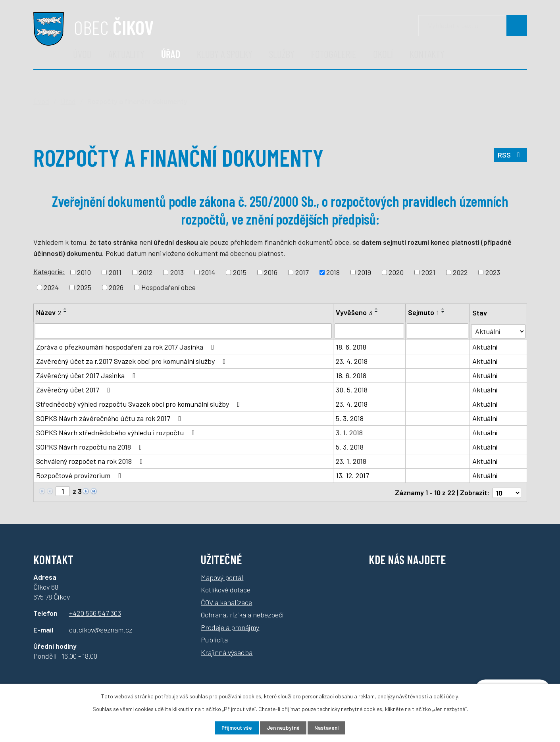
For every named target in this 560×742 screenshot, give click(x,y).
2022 (460, 272)
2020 (396, 272)
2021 (428, 272)
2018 (333, 272)
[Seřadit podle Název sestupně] (65, 312)
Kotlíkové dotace (226, 588)
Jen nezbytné (283, 728)
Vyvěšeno (354, 312)
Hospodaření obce (168, 287)
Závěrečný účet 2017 (75, 390)
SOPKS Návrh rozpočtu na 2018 (91, 447)
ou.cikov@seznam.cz (101, 629)
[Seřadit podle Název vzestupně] (65, 309)
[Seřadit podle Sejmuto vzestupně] (443, 309)
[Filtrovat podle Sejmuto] (438, 331)
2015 (240, 272)
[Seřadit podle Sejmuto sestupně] (443, 312)
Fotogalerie (334, 54)
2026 (116, 287)
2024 (51, 287)
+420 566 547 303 (95, 612)
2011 (115, 272)
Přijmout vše (232, 728)
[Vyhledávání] (473, 26)
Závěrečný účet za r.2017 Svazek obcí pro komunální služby (133, 361)
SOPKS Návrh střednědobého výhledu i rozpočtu (117, 433)
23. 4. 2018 (352, 361)
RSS (510, 157)
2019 (364, 272)
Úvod (82, 54)
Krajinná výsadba (227, 651)
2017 (302, 272)
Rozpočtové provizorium (80, 475)
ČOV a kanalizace (226, 601)
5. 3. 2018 (350, 418)
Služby (282, 54)
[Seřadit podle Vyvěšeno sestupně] (377, 312)
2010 (84, 272)
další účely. (446, 695)
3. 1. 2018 (349, 433)
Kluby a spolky (225, 54)
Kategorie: (49, 271)
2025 (84, 287)
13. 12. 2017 (352, 475)
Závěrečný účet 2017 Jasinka (88, 375)
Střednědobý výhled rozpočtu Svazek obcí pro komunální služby (140, 404)
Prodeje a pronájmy (230, 626)
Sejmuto (423, 312)
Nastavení (331, 728)
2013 (177, 272)
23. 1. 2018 (351, 461)
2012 (146, 272)
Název (49, 312)
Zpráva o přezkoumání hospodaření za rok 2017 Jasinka (127, 347)
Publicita (214, 638)
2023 (493, 272)
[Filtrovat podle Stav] (498, 330)
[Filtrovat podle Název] (183, 331)
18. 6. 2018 (351, 347)
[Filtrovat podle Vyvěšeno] (369, 331)
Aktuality (126, 54)
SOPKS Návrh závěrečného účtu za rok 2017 (110, 418)
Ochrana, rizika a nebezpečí (242, 613)
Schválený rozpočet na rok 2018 (91, 461)
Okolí (383, 54)
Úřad (171, 54)
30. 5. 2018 (352, 390)
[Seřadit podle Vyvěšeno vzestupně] (377, 309)
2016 (271, 272)
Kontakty (427, 54)
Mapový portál (222, 576)
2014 (208, 272)
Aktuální (485, 347)
